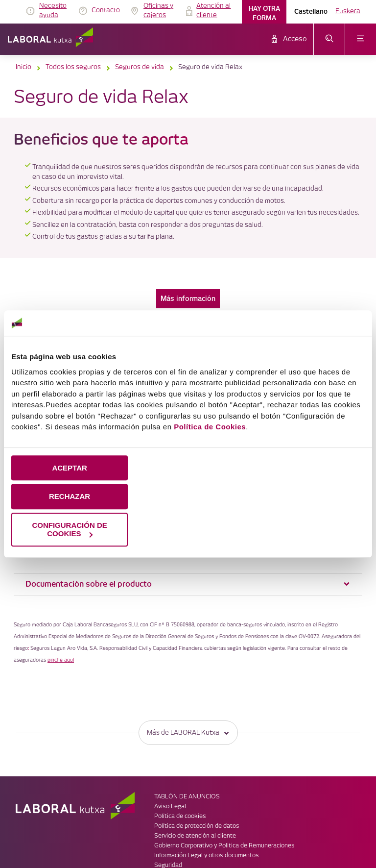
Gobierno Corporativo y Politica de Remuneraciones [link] (224, 783)
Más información (188, 298)
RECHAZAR (70, 497)
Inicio (23, 67)
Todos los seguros (73, 67)
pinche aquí (61, 598)
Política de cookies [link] (180, 754)
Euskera (348, 11)
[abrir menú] (361, 39)
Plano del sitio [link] (174, 832)
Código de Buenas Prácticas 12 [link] (197, 823)
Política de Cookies (210, 427)
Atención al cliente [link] (213, 11)
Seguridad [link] (168, 803)
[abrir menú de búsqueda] (329, 39)
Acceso (295, 39)
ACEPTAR (69, 468)
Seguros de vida (140, 67)
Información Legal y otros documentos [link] (207, 793)
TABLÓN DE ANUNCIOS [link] (187, 734)
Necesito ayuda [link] (53, 11)
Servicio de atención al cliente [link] (195, 774)
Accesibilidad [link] (172, 813)
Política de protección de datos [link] (197, 764)
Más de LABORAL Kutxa (188, 670)
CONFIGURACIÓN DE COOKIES (69, 529)
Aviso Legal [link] (170, 744)
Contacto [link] (106, 10)
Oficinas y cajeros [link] (158, 11)
